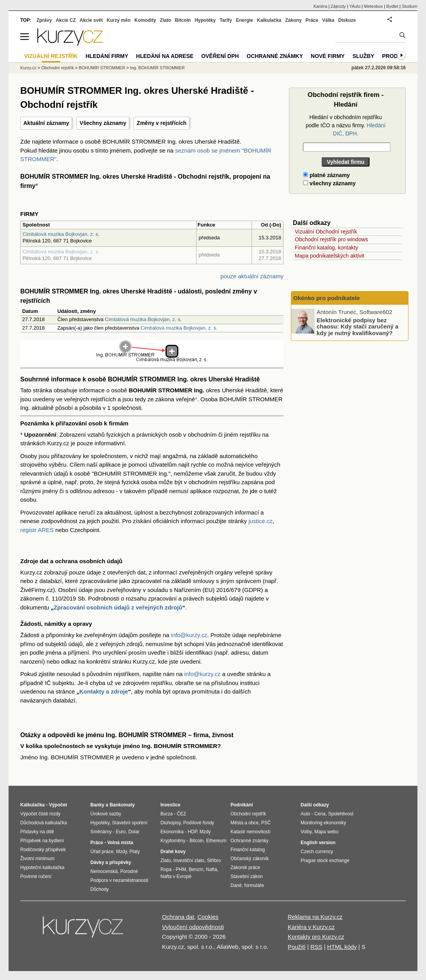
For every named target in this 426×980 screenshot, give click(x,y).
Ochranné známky (275, 56)
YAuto (355, 6)
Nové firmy (328, 56)
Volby (306, 832)
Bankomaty (122, 805)
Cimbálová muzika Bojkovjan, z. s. (61, 234)
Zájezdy (338, 6)
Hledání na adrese (165, 56)
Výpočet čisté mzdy (40, 814)
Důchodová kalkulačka (44, 823)
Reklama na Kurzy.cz (315, 917)
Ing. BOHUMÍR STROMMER (158, 68)
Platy (135, 852)
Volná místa (120, 843)
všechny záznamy (329, 183)
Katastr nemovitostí (251, 832)
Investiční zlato (189, 861)
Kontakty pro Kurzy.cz (316, 937)
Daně (236, 885)
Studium (410, 6)
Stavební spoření (130, 823)
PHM (181, 869)
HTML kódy (342, 947)
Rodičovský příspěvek (43, 850)
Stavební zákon (247, 876)
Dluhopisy (171, 823)
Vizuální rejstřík (51, 56)
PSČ (266, 823)
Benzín (196, 869)
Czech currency (317, 852)
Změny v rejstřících (162, 123)
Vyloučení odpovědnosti (193, 927)
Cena (320, 814)
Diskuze (347, 20)
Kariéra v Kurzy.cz (311, 927)
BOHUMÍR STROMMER (102, 68)
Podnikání (242, 805)
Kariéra (320, 6)
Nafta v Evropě (176, 876)
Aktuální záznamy (46, 123)
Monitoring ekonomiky (323, 823)
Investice (170, 805)
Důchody (99, 889)
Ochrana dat (178, 917)
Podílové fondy (198, 823)
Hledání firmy (107, 56)
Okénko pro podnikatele (327, 298)
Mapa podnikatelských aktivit (329, 256)
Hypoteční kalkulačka (42, 868)
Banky (97, 805)
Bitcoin (183, 20)
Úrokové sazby (106, 814)
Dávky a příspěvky (111, 862)
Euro (121, 832)
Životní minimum (37, 859)
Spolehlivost (341, 814)
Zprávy (44, 20)
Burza (166, 814)
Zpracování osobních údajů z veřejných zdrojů (118, 607)
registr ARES (37, 530)
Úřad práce (102, 852)
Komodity (145, 20)
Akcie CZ (66, 20)
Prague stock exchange (325, 861)
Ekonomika (172, 832)
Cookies (208, 917)
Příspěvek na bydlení (42, 841)
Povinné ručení (36, 876)
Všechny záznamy (103, 123)
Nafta (212, 869)
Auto (305, 814)
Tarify (226, 20)
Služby (363, 56)
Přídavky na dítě (37, 832)
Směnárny (101, 832)
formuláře (254, 885)
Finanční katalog (248, 850)
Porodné (129, 871)
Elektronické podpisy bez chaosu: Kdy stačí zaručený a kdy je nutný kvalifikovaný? (357, 326)
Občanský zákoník (250, 859)
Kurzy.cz (28, 68)
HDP (192, 832)
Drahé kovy (173, 852)
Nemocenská (104, 871)
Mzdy (121, 852)
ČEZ (181, 814)
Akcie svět (91, 20)
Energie (245, 20)
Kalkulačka (269, 20)
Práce (312, 20)
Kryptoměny (173, 841)
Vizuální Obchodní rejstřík (326, 232)
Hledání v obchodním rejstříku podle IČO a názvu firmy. (346, 125)
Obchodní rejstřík (58, 68)
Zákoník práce (245, 868)
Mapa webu (326, 832)
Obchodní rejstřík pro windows (331, 239)
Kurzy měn (119, 20)
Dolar (134, 832)
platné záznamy (326, 175)
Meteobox (373, 6)
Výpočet (58, 805)
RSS (316, 947)
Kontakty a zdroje (104, 691)
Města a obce (245, 823)
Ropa (166, 869)
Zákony (293, 20)
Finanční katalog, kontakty (327, 248)
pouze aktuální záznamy (252, 276)
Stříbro (214, 861)
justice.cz (261, 521)
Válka (328, 20)
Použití (297, 947)
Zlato (166, 20)
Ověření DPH (220, 56)
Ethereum (216, 841)
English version (318, 843)
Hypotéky (205, 20)
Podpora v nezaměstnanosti (119, 880)
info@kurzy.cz (189, 635)
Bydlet (392, 6)
